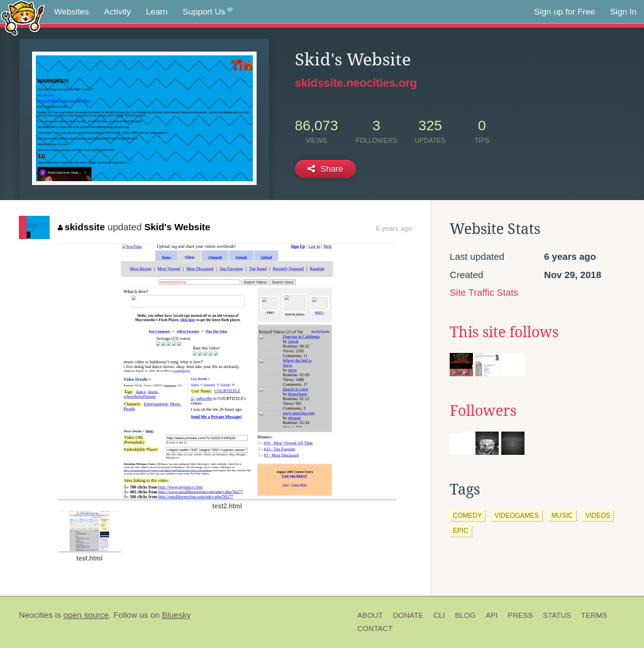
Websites (71, 12)
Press (520, 615)
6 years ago (394, 228)
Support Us (208, 12)
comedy (467, 515)
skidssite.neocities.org (356, 83)
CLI (439, 615)
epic (461, 530)
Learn (157, 12)
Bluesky (176, 615)
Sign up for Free (564, 12)
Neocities (36, 615)
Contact (375, 628)
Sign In (623, 12)
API (491, 615)
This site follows (504, 332)
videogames (517, 515)
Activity (117, 12)
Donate (408, 615)
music (562, 515)
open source (86, 615)
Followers (483, 411)
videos (598, 515)
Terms (594, 615)
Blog (465, 615)
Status (557, 615)
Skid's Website (177, 227)
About (370, 615)
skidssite (81, 227)
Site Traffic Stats (484, 292)
